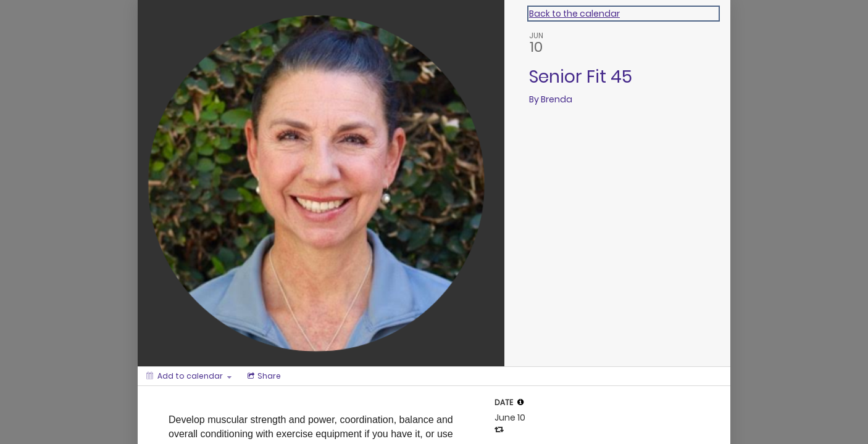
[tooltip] (520, 402)
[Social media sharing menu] (263, 376)
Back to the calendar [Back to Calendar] (574, 14)
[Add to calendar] (189, 376)
